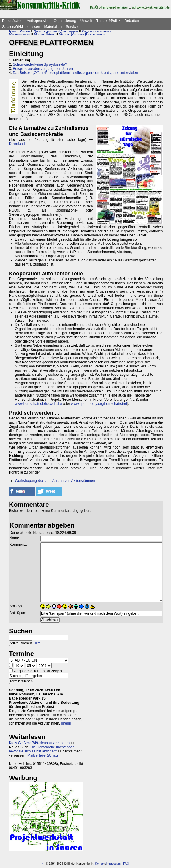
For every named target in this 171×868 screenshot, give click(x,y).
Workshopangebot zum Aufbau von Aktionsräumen (55, 481)
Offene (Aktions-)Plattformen (82, 34)
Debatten (132, 21)
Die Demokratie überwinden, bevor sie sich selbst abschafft (42, 749)
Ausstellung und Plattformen (56, 31)
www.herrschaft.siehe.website (38, 404)
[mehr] (66, 723)
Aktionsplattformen (97, 31)
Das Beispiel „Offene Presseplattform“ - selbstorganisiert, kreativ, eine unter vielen (75, 73)
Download (17, 144)
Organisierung (65, 21)
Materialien (53, 27)
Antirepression (38, 21)
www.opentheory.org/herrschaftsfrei (99, 404)
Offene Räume (45, 34)
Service (72, 27)
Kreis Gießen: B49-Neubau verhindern (39, 743)
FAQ (126, 864)
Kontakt (100, 864)
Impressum (113, 864)
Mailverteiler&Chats (43, 755)
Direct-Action (12, 21)
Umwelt (86, 21)
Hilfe (37, 643)
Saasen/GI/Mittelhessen (21, 27)
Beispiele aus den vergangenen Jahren (43, 69)
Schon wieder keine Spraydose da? (40, 64)
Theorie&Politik (108, 21)
